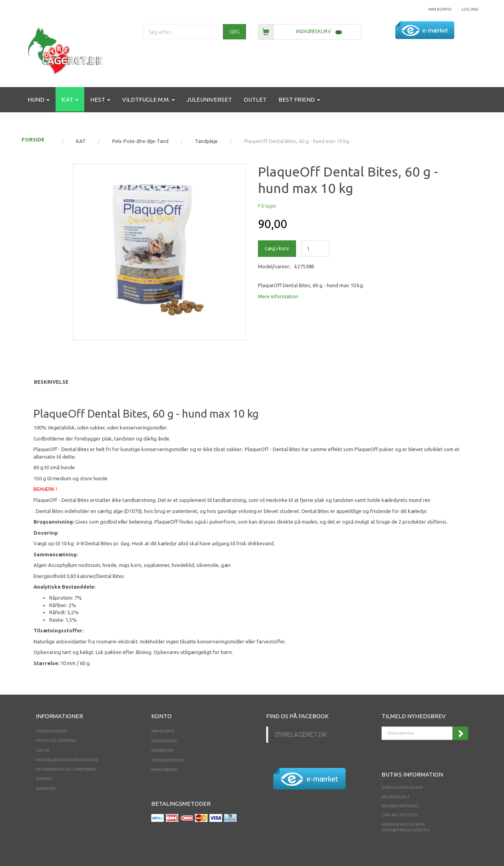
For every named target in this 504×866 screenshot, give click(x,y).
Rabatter (46, 789)
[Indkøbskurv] (310, 31)
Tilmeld (460, 733)
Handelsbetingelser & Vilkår (67, 760)
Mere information (278, 296)
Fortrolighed (52, 731)
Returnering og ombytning (66, 769)
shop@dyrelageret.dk (406, 830)
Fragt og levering (56, 741)
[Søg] (234, 32)
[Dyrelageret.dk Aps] (67, 49)
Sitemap (44, 779)
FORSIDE (33, 139)
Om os (43, 750)
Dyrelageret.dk (301, 734)
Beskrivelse (51, 382)
